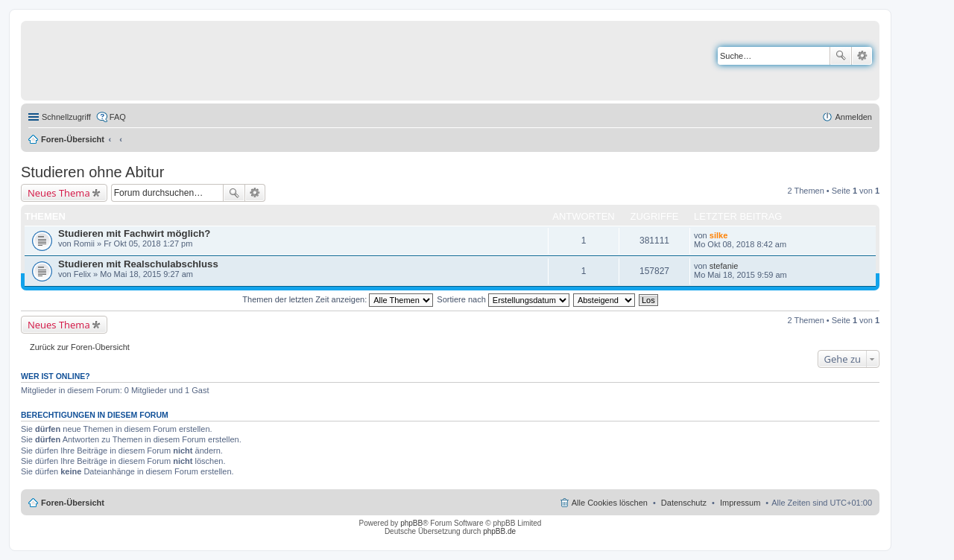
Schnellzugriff (66, 117)
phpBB (411, 523)
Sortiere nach (503, 299)
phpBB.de (499, 531)
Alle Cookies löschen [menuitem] (610, 503)
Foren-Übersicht (73, 139)
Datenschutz (684, 503)
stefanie (724, 266)
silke (718, 235)
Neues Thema (59, 193)
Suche (841, 56)
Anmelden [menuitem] (853, 117)
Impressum (740, 503)
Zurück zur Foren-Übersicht (80, 347)
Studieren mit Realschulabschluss (138, 264)
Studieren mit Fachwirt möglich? (134, 233)
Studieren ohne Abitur (92, 172)
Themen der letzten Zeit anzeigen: (338, 299)
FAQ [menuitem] (118, 117)
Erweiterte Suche (862, 56)
